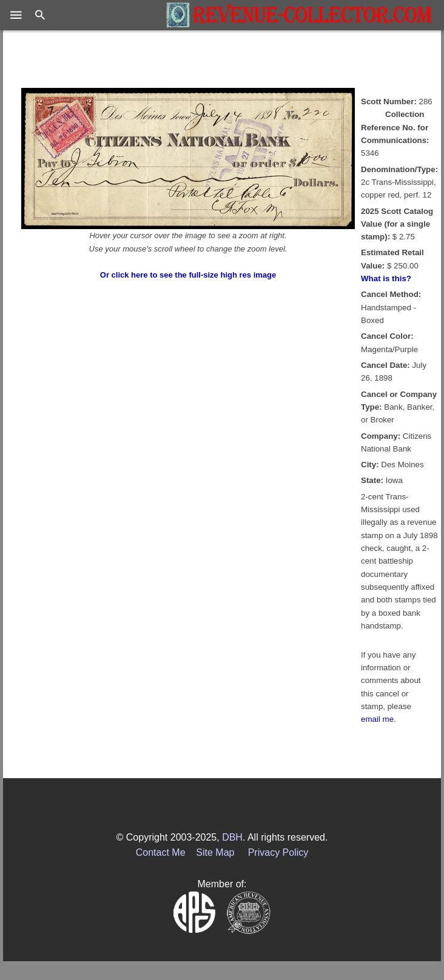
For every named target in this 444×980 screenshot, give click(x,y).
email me (377, 719)
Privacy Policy (278, 852)
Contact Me (161, 852)
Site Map (215, 852)
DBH (232, 837)
